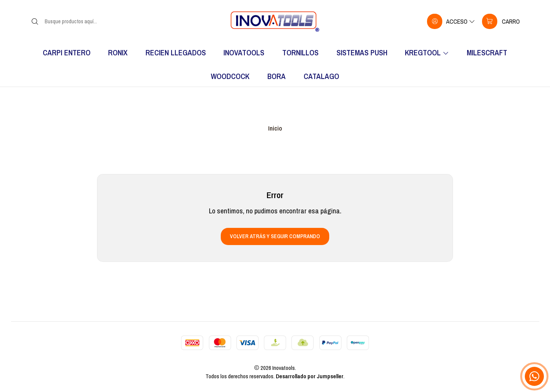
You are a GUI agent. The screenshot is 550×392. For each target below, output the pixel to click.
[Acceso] (451, 21)
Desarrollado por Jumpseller (310, 376)
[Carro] (501, 21)
